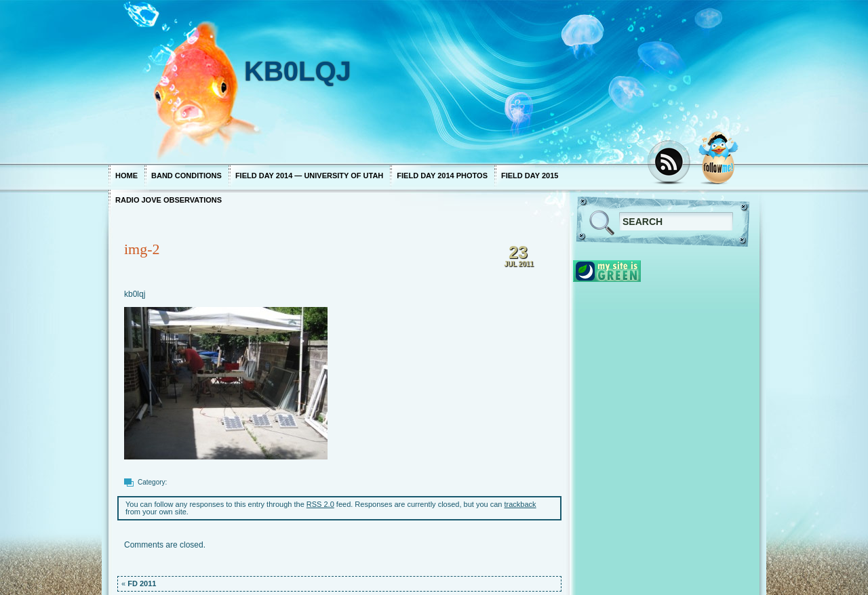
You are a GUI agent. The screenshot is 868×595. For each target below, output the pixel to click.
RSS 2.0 (320, 504)
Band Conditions (186, 176)
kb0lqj (135, 294)
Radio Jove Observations (169, 200)
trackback (520, 504)
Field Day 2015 (530, 176)
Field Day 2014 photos (442, 176)
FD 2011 (142, 583)
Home (126, 176)
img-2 (142, 249)
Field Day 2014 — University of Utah (309, 176)
